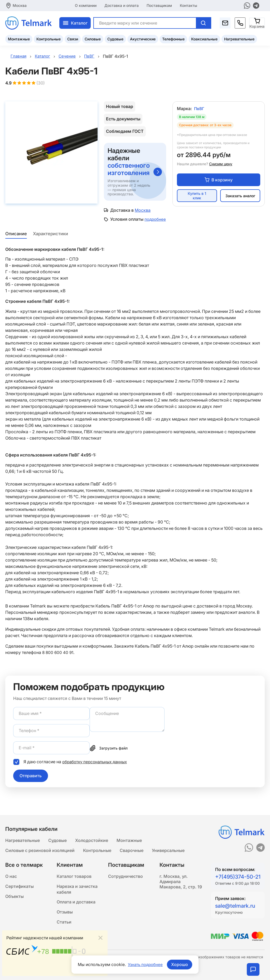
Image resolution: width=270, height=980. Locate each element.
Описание (16, 239)
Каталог (75, 22)
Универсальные (168, 845)
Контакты (189, 5)
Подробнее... (90, 969)
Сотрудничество (126, 872)
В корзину (219, 181)
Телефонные (173, 38)
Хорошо (181, 964)
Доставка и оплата (122, 5)
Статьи (64, 920)
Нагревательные (239, 38)
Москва (20, 5)
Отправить (31, 781)
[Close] (100, 937)
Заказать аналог (240, 197)
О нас (11, 872)
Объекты (15, 893)
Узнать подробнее (145, 964)
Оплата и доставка (76, 899)
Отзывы (65, 910)
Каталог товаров (74, 872)
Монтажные (19, 38)
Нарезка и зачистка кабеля (77, 885)
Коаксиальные (204, 38)
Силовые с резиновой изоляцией (40, 845)
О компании (86, 5)
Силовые (93, 38)
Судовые (115, 38)
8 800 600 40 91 (58, 658)
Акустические (143, 38)
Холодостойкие (92, 835)
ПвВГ (199, 109)
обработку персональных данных (97, 767)
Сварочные (132, 845)
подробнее (121, 225)
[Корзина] (257, 22)
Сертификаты (20, 882)
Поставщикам (159, 5)
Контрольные (49, 38)
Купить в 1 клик (197, 197)
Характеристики (51, 239)
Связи (73, 38)
